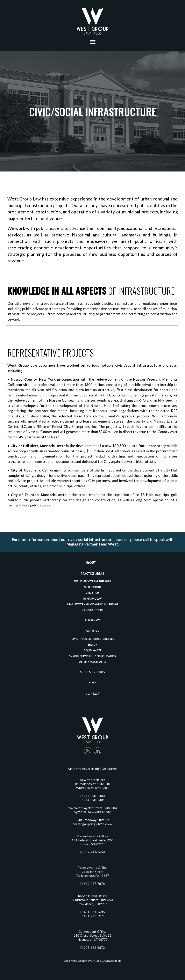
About (91, 563)
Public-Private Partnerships (92, 581)
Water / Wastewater (92, 662)
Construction (92, 610)
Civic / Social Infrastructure (93, 639)
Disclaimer (109, 769)
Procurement (92, 587)
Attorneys (92, 620)
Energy (92, 645)
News (93, 683)
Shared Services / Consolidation (93, 656)
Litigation (93, 593)
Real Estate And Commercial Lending (93, 604)
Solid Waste (93, 650)
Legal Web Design (75, 961)
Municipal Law (93, 598)
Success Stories (92, 672)
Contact (93, 694)
